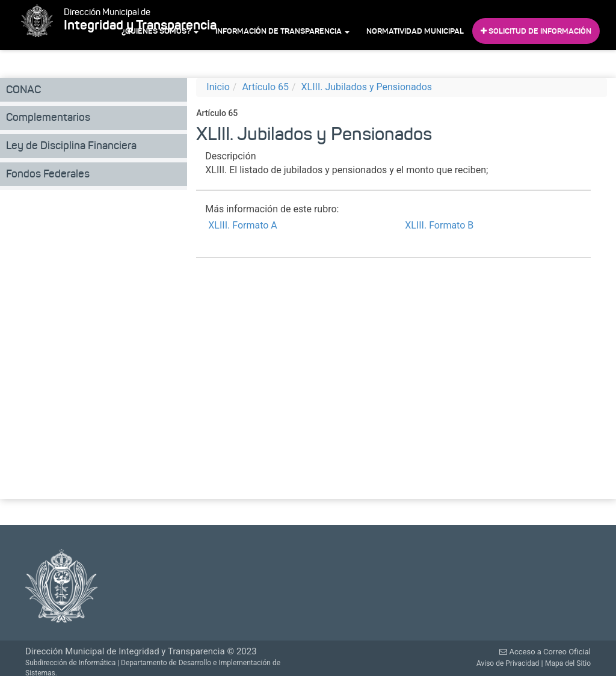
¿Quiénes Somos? (160, 31)
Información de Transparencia (282, 31)
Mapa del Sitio (568, 663)
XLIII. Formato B (439, 225)
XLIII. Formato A (242, 225)
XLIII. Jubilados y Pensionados (367, 87)
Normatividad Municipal (415, 31)
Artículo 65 (265, 87)
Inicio (218, 87)
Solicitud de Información (536, 31)
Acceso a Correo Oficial (545, 652)
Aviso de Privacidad (508, 663)
